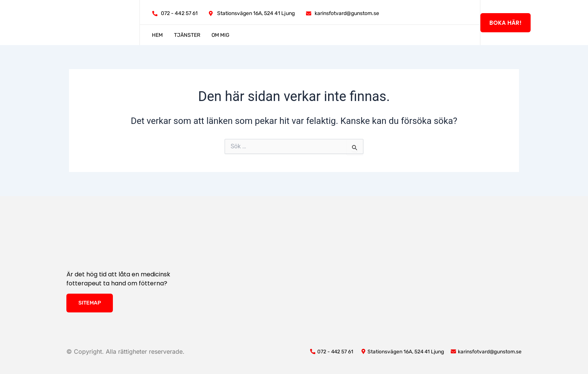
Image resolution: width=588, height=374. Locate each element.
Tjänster (187, 35)
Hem (157, 35)
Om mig (220, 35)
